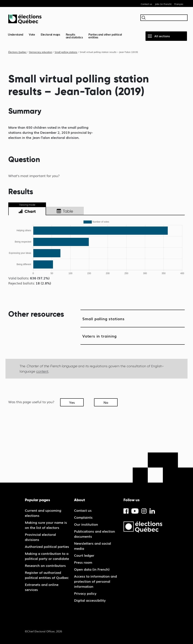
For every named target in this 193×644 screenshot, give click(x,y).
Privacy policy (85, 593)
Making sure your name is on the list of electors (46, 525)
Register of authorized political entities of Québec (47, 575)
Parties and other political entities (105, 36)
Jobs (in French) (163, 4)
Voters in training (99, 336)
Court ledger (84, 555)
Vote (32, 34)
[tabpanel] (96, 247)
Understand (16, 34)
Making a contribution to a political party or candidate (47, 556)
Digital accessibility (90, 600)
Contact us (146, 4)
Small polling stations (103, 319)
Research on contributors (45, 565)
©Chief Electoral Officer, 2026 (43, 631)
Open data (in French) (92, 569)
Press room (83, 562)
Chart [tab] (27, 211)
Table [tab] (65, 211)
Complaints (83, 517)
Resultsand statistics (74, 36)
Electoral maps (50, 34)
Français (179, 4)
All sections (162, 36)
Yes (72, 402)
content (42, 371)
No (106, 402)
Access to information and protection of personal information (95, 581)
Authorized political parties (47, 546)
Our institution (86, 524)
